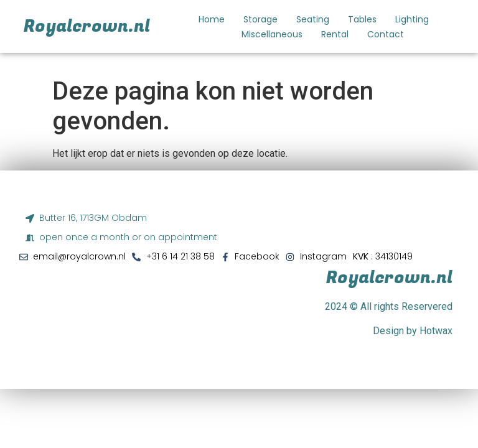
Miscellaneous (272, 34)
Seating (313, 19)
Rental (335, 34)
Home (212, 19)
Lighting (412, 19)
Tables (362, 19)
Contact (386, 34)
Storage (260, 19)
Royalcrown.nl (87, 26)
